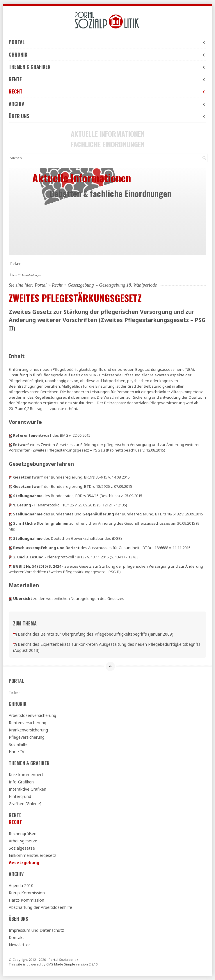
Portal (108, 42)
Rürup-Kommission (27, 893)
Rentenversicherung (27, 723)
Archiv (108, 104)
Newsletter (19, 945)
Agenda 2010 (21, 885)
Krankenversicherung (28, 730)
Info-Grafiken (21, 782)
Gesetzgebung (81, 285)
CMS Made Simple (61, 964)
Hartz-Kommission (26, 900)
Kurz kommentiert (26, 775)
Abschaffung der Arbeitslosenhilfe (40, 907)
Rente (108, 79)
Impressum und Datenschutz (36, 930)
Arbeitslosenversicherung (32, 715)
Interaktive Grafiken (27, 789)
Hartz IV (16, 752)
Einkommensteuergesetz (32, 855)
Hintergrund (20, 796)
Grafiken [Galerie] (25, 804)
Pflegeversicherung (27, 737)
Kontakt (16, 937)
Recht (108, 91)
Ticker (14, 692)
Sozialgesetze (22, 848)
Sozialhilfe (18, 744)
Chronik (108, 54)
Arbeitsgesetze (23, 841)
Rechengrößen (23, 834)
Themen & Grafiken (108, 67)
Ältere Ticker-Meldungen (26, 275)
